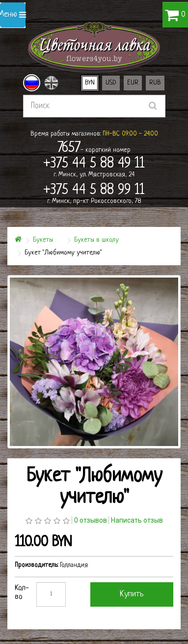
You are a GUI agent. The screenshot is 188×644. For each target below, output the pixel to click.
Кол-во (22, 593)
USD (111, 83)
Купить (132, 594)
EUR (133, 83)
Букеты (43, 240)
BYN (90, 83)
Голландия (74, 565)
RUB (155, 83)
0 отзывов (91, 520)
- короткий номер (94, 148)
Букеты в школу (96, 240)
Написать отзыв (137, 520)
